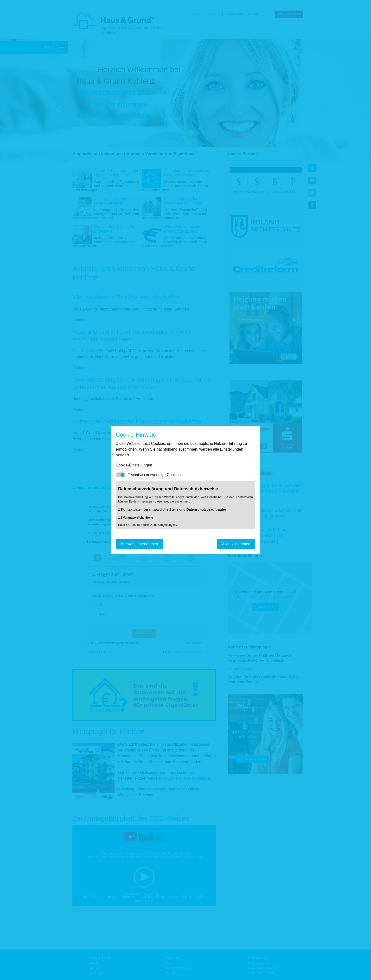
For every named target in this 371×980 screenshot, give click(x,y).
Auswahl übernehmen (139, 544)
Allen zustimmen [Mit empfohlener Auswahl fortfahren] (236, 544)
